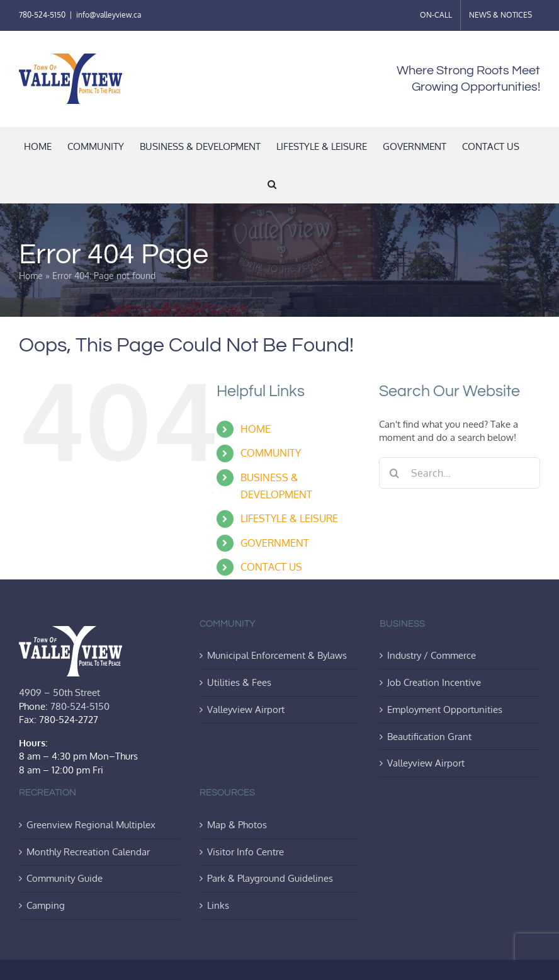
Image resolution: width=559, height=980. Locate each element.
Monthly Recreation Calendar (88, 852)
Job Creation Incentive (434, 682)
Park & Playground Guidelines (270, 878)
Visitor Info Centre (246, 852)
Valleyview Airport (246, 709)
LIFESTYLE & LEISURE (289, 518)
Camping (46, 905)
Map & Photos (237, 824)
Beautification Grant (429, 736)
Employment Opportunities (445, 709)
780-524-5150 (42, 15)
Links (218, 905)
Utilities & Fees (239, 682)
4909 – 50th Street (59, 692)
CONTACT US (271, 567)
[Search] (395, 473)
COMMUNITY (271, 453)
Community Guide (65, 878)
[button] (272, 184)
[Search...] (460, 473)
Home (31, 276)
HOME (256, 429)
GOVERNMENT (275, 543)
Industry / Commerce (432, 655)
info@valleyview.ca (109, 15)
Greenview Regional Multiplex (91, 824)
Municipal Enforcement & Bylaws (277, 655)
